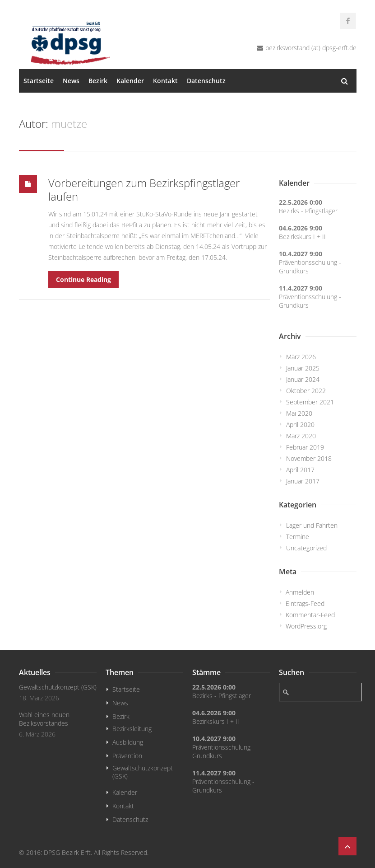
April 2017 (300, 470)
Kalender (130, 81)
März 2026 (301, 357)
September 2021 (310, 402)
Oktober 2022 (306, 391)
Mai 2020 (299, 413)
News (71, 81)
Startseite (39, 81)
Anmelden (300, 592)
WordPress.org (306, 626)
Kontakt (165, 81)
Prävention (127, 756)
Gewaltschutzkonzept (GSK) (58, 687)
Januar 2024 (303, 379)
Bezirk (98, 81)
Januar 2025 (303, 368)
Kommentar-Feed (310, 615)
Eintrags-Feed (305, 603)
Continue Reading (83, 279)
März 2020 (301, 436)
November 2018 (309, 458)
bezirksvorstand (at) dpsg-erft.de (311, 48)
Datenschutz (206, 81)
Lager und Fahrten (312, 525)
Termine (298, 537)
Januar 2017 (303, 481)
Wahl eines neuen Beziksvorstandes (44, 719)
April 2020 (300, 425)
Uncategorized (306, 548)
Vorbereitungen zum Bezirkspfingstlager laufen (144, 190)
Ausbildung (128, 742)
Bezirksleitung (132, 729)
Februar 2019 (305, 447)
